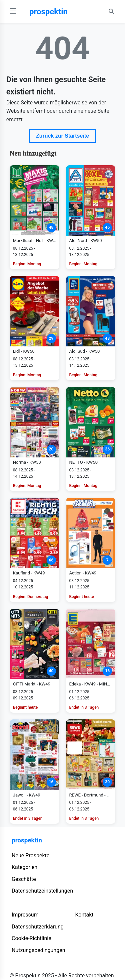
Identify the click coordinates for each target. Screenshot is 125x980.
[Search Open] (112, 12)
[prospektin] (63, 12)
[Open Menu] (13, 11)
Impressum (25, 915)
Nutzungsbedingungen (38, 950)
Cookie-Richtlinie (31, 938)
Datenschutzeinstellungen (42, 891)
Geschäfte (24, 879)
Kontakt (84, 915)
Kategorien (24, 867)
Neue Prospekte (30, 856)
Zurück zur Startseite (62, 136)
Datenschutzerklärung (38, 927)
